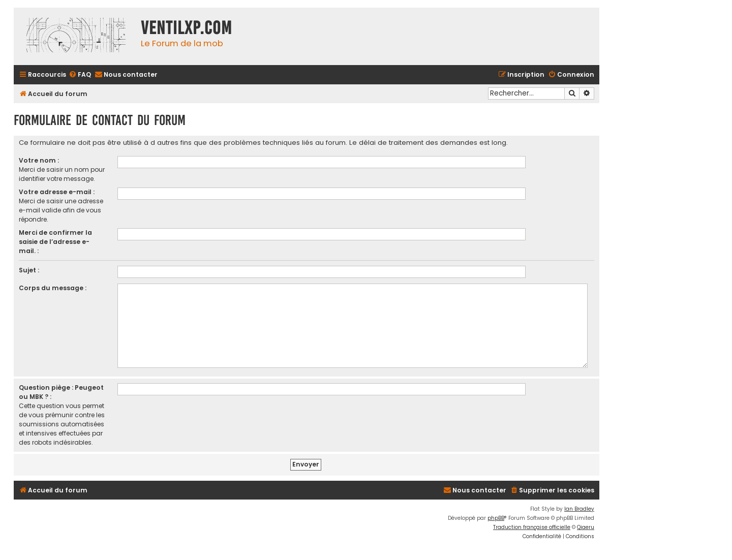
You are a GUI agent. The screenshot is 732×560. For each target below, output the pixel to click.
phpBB (496, 518)
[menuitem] (80, 75)
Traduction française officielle (532, 527)
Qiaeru (586, 527)
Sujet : (29, 270)
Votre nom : (39, 160)
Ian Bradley (579, 509)
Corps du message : (53, 288)
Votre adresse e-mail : (57, 192)
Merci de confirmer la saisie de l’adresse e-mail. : (55, 242)
